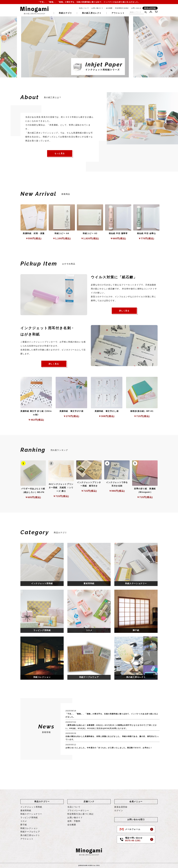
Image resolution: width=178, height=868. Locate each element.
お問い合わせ (136, 8)
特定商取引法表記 (122, 8)
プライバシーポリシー (78, 810)
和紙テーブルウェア (30, 832)
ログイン (119, 810)
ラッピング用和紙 (29, 818)
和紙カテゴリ (65, 13)
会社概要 (109, 8)
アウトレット (118, 13)
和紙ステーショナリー (31, 814)
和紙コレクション (29, 828)
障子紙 (24, 825)
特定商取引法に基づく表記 (80, 814)
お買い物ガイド (97, 8)
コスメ (24, 821)
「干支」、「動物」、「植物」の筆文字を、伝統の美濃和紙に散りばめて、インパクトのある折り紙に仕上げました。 (89, 2)
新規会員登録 (150, 8)
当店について (84, 8)
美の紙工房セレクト (92, 13)
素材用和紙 (26, 810)
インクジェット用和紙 (31, 807)
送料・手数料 (74, 821)
